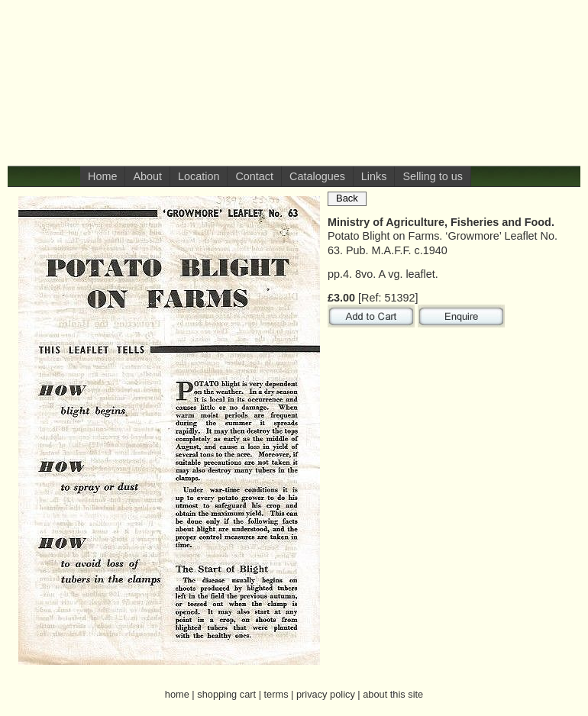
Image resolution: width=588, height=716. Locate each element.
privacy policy (326, 694)
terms (276, 694)
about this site (393, 694)
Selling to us (432, 176)
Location (199, 176)
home (177, 694)
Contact (254, 176)
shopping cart (226, 694)
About (147, 176)
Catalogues (317, 176)
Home (102, 176)
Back (347, 198)
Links (374, 176)
